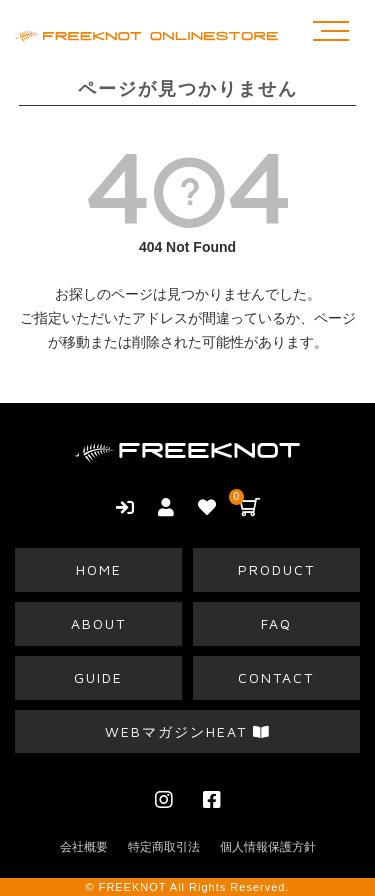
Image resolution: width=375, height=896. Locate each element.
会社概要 (84, 847)
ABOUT (98, 623)
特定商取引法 (164, 847)
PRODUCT (276, 569)
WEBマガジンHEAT (188, 731)
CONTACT (276, 677)
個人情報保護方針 (268, 847)
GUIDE (98, 677)
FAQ (276, 623)
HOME (99, 569)
